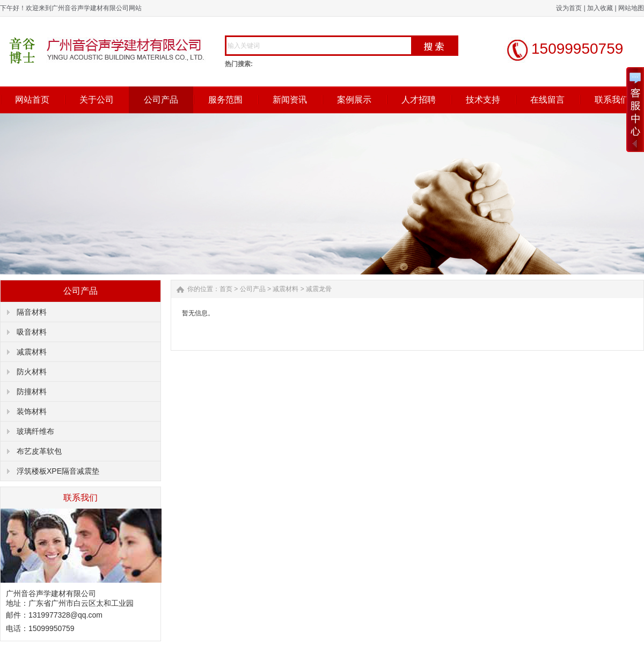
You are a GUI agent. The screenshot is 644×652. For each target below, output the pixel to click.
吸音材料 (32, 332)
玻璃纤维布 (35, 431)
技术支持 (483, 100)
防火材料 (32, 372)
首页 (226, 289)
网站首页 (32, 100)
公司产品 (161, 100)
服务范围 (225, 100)
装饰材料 (32, 411)
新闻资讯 (290, 100)
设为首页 (569, 8)
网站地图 (631, 8)
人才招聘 (419, 100)
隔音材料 (32, 312)
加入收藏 (600, 8)
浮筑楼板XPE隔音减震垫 (58, 471)
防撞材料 (32, 392)
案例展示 (354, 100)
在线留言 (547, 100)
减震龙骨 (319, 289)
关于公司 (97, 100)
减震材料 (32, 352)
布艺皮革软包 (39, 451)
